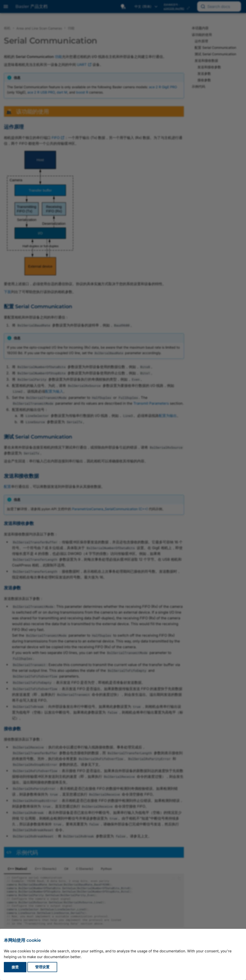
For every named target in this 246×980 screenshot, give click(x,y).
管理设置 (42, 967)
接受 (15, 967)
